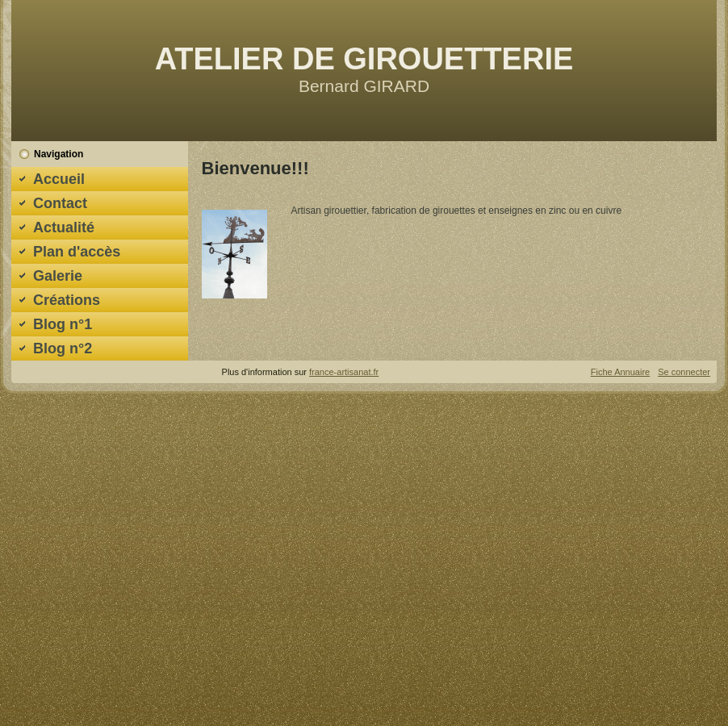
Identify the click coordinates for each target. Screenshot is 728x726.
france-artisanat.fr (344, 372)
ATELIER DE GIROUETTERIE (364, 59)
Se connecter (684, 372)
